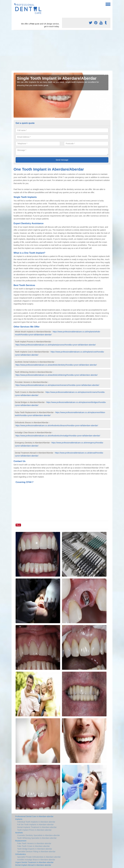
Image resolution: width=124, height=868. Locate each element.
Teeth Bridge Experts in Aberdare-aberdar (35, 849)
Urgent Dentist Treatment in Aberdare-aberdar (34, 862)
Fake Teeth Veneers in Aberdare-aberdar (34, 843)
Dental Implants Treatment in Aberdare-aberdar (37, 827)
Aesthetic (19, 833)
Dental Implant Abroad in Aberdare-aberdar (33, 865)
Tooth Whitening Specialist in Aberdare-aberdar (37, 838)
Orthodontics (21, 854)
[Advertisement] (62, 50)
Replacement (21, 841)
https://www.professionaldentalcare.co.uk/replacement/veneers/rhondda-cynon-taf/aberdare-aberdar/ (57, 385)
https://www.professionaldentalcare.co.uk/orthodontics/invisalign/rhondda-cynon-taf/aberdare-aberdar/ (58, 436)
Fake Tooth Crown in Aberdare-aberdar (33, 846)
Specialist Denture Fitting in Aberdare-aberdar (36, 852)
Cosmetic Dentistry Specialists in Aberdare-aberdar (39, 835)
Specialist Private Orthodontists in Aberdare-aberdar (39, 857)
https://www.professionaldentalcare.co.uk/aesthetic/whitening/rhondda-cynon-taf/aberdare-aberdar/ (57, 375)
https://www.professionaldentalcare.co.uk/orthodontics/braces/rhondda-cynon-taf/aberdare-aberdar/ (57, 425)
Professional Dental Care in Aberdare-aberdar (34, 816)
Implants (19, 819)
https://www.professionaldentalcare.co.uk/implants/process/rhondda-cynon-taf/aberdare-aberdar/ (56, 345)
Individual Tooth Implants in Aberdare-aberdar (36, 822)
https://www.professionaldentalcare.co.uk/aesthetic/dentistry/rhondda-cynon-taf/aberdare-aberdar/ (56, 365)
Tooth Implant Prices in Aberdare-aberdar (34, 830)
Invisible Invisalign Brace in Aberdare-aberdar (36, 860)
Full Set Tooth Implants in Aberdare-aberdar (35, 825)
